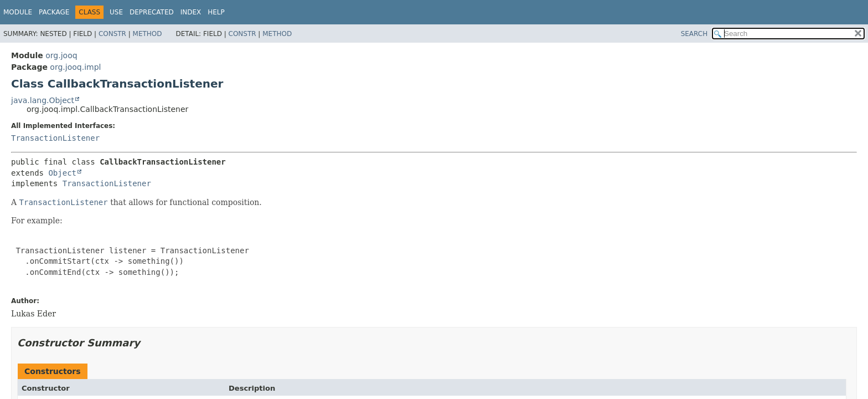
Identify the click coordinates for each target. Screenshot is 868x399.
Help (216, 12)
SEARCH (694, 34)
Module (18, 12)
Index (191, 12)
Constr (112, 34)
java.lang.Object (43, 100)
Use (116, 12)
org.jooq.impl (75, 67)
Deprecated (152, 12)
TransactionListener (55, 138)
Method (148, 34)
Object (62, 173)
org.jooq (61, 55)
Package (54, 12)
